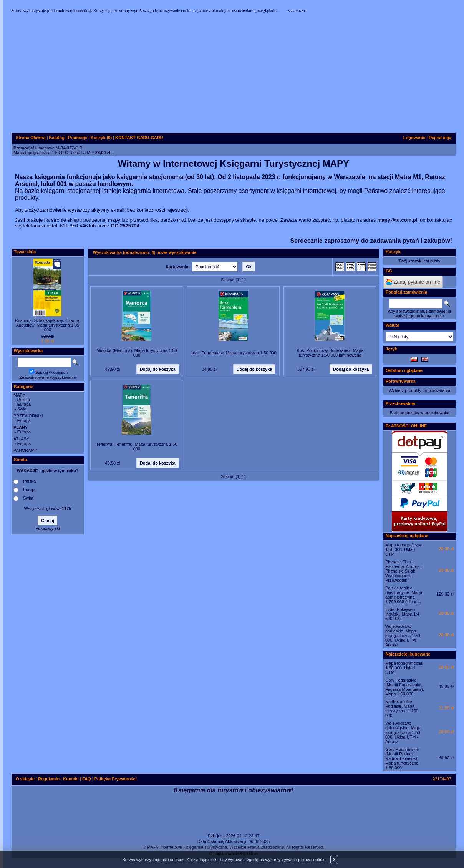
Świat (22, 409)
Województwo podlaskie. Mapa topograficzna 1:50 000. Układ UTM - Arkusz (403, 636)
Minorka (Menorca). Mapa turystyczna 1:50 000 (137, 353)
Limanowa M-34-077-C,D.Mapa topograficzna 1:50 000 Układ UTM (52, 150)
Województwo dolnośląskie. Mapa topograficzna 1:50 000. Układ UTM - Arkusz (403, 732)
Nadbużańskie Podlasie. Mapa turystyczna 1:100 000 (402, 709)
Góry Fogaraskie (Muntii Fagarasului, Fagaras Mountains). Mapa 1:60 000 (405, 687)
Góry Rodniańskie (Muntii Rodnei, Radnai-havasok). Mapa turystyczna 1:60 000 (402, 758)
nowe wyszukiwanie (176, 252)
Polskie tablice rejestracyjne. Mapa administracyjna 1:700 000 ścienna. (404, 595)
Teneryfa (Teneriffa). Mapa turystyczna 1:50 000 (137, 446)
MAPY (19, 395)
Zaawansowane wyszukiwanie (47, 377)
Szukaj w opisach (52, 372)
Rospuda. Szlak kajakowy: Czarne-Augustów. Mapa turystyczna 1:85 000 (48, 325)
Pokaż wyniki (48, 528)
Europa (24, 404)
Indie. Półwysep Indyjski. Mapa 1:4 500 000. (402, 614)
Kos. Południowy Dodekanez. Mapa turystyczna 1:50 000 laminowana (330, 353)
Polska (24, 400)
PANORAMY (25, 450)
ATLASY (21, 439)
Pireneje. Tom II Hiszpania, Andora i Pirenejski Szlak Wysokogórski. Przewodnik (404, 571)
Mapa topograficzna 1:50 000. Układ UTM (404, 549)
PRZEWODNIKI (28, 416)
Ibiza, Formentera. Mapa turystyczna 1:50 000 (233, 353)
